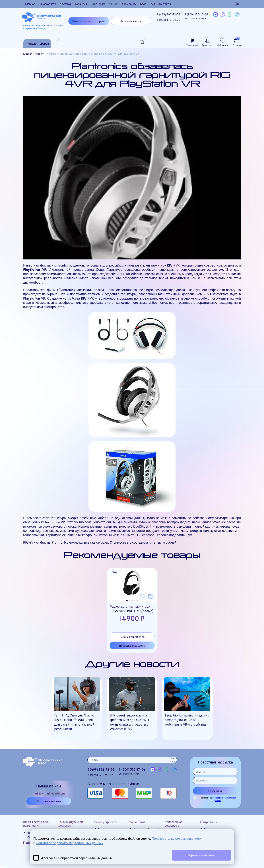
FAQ (152, 4)
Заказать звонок (131, 21)
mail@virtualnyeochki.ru (49, 793)
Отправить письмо (49, 801)
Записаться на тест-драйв (89, 21)
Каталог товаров (38, 43)
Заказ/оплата (47, 4)
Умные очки (137, 822)
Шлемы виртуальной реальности (37, 824)
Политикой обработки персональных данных (70, 843)
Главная (30, 4)
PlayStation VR (35, 269)
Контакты (165, 4)
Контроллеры (209, 822)
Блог (143, 4)
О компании (129, 4)
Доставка (66, 4)
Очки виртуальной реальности (71, 824)
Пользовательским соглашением (177, 838)
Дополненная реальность (173, 824)
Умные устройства (106, 822)
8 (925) (169, 20)
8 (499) (169, 14)
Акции (113, 4)
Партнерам (98, 4)
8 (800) (196, 16)
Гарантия (81, 4)
